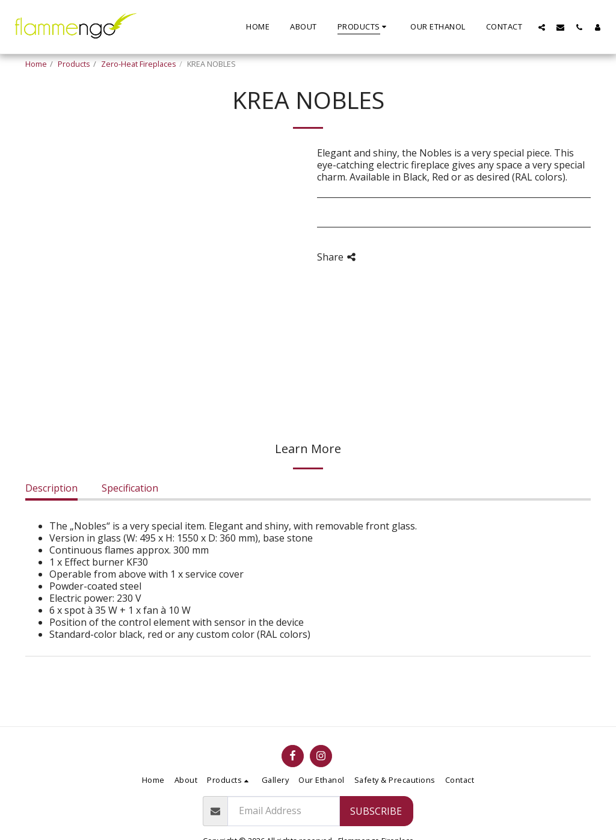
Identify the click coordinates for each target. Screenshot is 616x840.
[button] (542, 27)
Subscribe (376, 811)
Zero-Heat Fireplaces (139, 64)
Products (74, 64)
